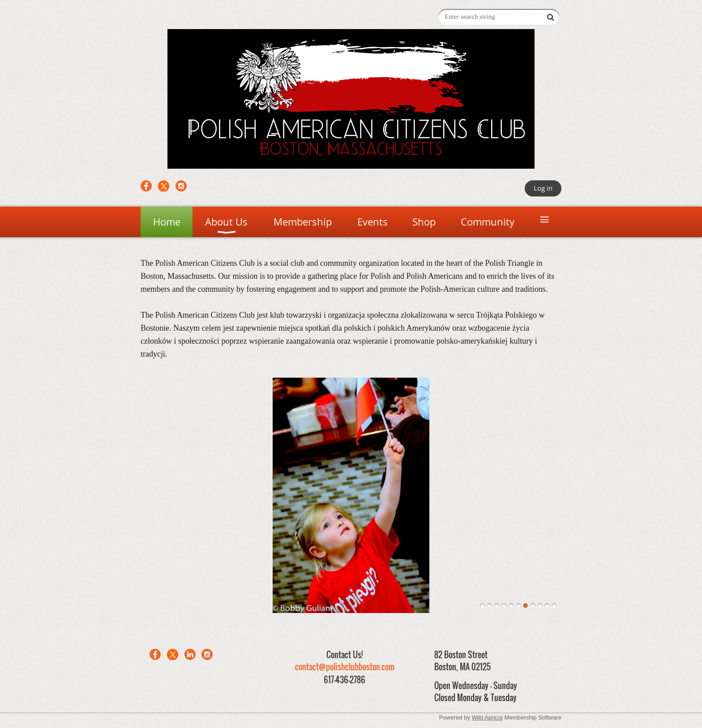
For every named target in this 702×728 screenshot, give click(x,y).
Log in (543, 188)
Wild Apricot (487, 717)
